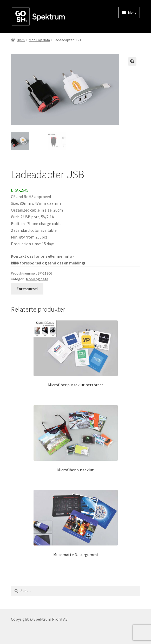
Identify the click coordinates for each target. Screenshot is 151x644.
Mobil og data (39, 40)
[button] (132, 61)
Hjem (21, 40)
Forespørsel (27, 289)
